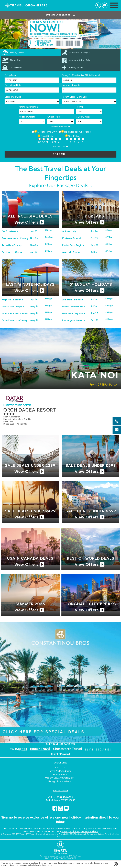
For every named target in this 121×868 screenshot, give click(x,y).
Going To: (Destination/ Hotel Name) (81, 75)
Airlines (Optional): (29, 107)
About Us (60, 768)
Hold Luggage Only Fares (77, 132)
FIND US (49, 858)
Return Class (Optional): (74, 97)
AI (59, 142)
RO (39, 142)
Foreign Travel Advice (60, 781)
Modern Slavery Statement (60, 778)
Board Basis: (47, 136)
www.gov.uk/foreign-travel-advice (80, 831)
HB (51, 142)
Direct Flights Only (47, 132)
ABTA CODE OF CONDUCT (65, 858)
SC (43, 142)
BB (47, 142)
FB (55, 142)
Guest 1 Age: (54, 117)
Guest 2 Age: (83, 117)
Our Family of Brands (60, 15)
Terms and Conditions (60, 771)
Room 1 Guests (27, 117)
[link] (90, 53)
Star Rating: (74, 136)
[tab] (31, 53)
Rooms (79, 107)
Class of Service (13, 97)
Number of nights (71, 85)
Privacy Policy (60, 775)
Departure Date (13, 85)
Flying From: (11, 75)
